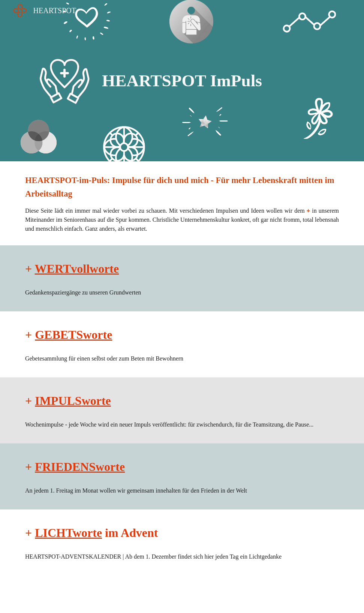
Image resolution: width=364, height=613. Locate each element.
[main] (182, 81)
